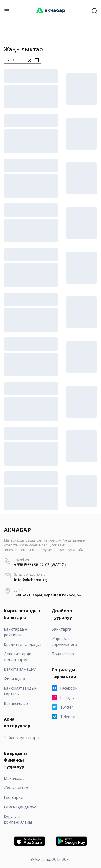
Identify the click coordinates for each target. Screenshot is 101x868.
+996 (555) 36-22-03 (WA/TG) (40, 565)
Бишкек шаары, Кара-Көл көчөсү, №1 (48, 595)
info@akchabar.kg (31, 580)
